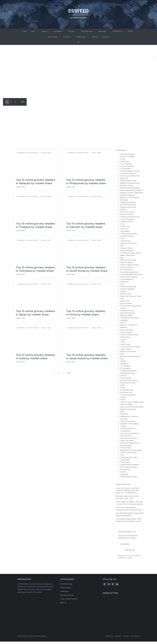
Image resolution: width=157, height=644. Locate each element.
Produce (47, 31)
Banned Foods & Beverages (130, 188)
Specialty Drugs (126, 445)
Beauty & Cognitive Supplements (132, 193)
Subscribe (106, 37)
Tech (122, 455)
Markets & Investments (128, 351)
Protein (123, 400)
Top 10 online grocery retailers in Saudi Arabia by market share (87, 357)
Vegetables (124, 474)
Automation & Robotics (128, 173)
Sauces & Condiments (128, 421)
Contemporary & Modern (129, 234)
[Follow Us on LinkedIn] (117, 584)
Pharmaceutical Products (129, 380)
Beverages (105, 31)
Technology (64, 591)
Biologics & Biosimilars (128, 202)
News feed (110, 636)
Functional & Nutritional (128, 287)
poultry (123, 385)
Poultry (123, 388)
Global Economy (126, 294)
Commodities (125, 231)
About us (63, 603)
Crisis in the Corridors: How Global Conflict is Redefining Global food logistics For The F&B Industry (128, 490)
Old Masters (125, 364)
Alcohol (123, 159)
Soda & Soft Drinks (127, 441)
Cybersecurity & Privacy (128, 243)
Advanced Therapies (128, 154)
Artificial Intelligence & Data (130, 171)
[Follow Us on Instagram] (113, 584)
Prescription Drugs (127, 390)
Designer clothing (126, 248)
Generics (123, 291)
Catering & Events (127, 222)
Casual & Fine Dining (127, 219)
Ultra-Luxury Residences (129, 467)
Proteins (73, 31)
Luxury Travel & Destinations (130, 347)
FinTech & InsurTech (127, 267)
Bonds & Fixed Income (128, 205)
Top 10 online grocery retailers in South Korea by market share (87, 269)
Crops (35, 31)
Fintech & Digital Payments (130, 265)
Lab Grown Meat (126, 332)
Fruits (122, 284)
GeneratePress (41, 636)
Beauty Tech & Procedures (130, 197)
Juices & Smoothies (127, 330)
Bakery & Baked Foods (128, 181)
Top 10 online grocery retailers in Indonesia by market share (35, 269)
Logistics (69, 37)
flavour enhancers (126, 270)
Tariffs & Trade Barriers (129, 453)
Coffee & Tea (125, 226)
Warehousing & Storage (129, 477)
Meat (122, 354)
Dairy (122, 246)
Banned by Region (127, 185)
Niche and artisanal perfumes (131, 356)
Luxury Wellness (126, 349)
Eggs (122, 258)
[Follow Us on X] (109, 584)
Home (25, 31)
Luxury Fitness (125, 344)
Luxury (123, 342)
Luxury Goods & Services (69, 599)
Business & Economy (127, 212)
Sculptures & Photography (129, 424)
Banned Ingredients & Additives (131, 190)
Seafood (123, 426)
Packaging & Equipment (128, 371)
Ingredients (60, 31)
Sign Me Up (130, 550)
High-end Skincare (127, 315)
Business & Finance (127, 214)
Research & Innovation (128, 409)
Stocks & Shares (126, 448)
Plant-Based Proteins (128, 383)
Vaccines (123, 472)
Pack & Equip (55, 37)
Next (23, 102)
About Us (95, 37)
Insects (123, 323)
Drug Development (127, 250)
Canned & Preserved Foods (130, 217)
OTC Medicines (125, 366)
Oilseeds (123, 361)
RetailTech (124, 414)
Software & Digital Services (130, 443)
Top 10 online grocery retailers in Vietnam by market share (86, 225)
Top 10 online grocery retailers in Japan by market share (35, 313)
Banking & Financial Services (130, 183)
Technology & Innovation (129, 457)
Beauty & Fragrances (128, 195)
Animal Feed (125, 161)
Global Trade (83, 37)
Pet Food (124, 376)
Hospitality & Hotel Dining (129, 318)
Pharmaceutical (126, 378)
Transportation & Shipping (129, 465)
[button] (79, 42)
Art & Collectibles (126, 164)
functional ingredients (128, 289)
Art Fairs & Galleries (127, 166)
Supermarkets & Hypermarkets (131, 450)
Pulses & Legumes (127, 404)
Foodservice (119, 31)
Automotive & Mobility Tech (130, 176)
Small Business (126, 431)
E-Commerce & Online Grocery (28, 153)
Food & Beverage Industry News (132, 274)
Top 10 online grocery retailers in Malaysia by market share (35, 182)
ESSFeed (78, 11)
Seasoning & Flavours (128, 428)
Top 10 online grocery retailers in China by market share (86, 313)
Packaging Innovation (128, 373)
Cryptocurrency (125, 241)
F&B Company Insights (128, 260)
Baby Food (124, 178)
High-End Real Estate (128, 313)
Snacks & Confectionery (128, 438)
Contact (126, 636)
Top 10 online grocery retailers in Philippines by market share (86, 182)
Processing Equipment (128, 395)
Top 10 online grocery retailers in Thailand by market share (35, 225)
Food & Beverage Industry (129, 272)
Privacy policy (135, 636)
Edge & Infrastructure (128, 255)
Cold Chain (124, 229)
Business (123, 210)
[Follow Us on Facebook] (104, 584)
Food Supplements (127, 279)
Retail (132, 31)
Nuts (122, 359)
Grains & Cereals (126, 303)
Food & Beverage (66, 584)
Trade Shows (125, 462)
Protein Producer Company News (132, 402)
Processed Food (89, 31)
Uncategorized (125, 469)
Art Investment (126, 169)
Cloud (122, 224)
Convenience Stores (127, 236)
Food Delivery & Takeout (129, 277)
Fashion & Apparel (127, 262)
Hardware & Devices (128, 311)
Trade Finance (125, 460)
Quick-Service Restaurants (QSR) (132, 407)
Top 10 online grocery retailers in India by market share (35, 357)
